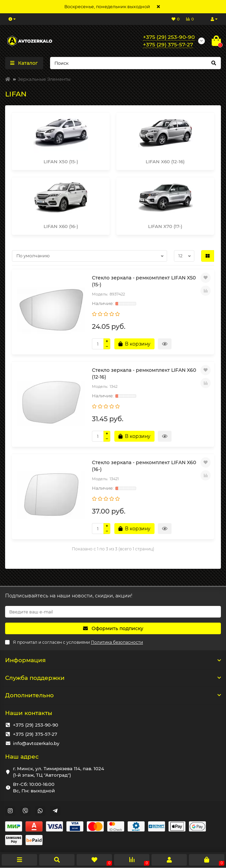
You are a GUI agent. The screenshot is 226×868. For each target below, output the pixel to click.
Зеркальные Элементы (44, 79)
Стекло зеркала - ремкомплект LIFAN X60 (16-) (144, 466)
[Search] (136, 63)
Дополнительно (113, 695)
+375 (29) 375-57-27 (35, 734)
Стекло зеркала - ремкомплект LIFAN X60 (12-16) (144, 374)
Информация (113, 660)
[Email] (113, 612)
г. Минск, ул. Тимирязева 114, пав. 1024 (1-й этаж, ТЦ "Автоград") (59, 772)
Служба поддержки (113, 678)
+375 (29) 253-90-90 (36, 725)
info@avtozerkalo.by (36, 743)
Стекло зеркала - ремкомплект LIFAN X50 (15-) (144, 281)
